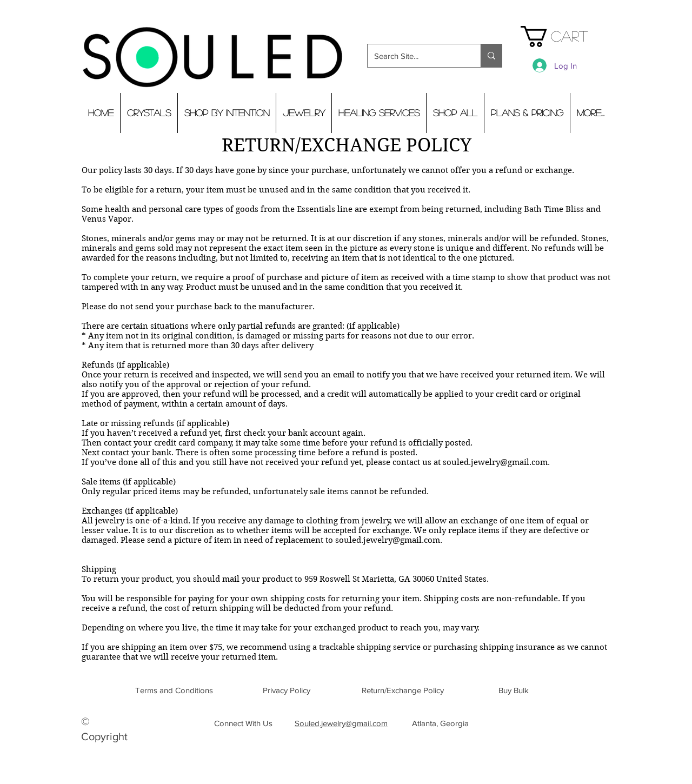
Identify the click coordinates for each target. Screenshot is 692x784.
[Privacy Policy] (287, 690)
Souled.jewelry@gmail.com (341, 723)
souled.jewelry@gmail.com (495, 462)
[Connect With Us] (243, 723)
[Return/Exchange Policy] (402, 690)
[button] (565, 36)
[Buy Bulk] (513, 690)
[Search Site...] (416, 56)
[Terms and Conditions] (174, 690)
